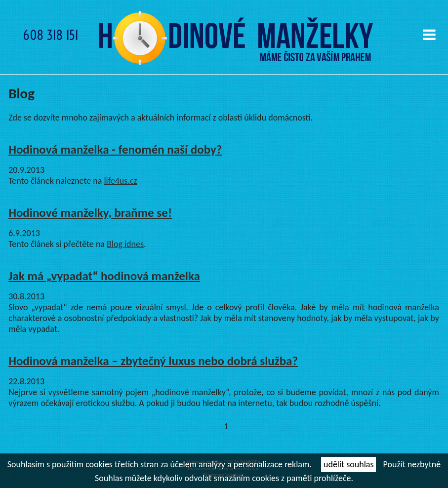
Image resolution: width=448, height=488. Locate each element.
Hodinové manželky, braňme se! (90, 213)
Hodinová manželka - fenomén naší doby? (115, 149)
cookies (99, 464)
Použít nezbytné (412, 464)
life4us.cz (120, 181)
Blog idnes (125, 244)
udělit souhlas (348, 464)
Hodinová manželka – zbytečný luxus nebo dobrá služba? (153, 361)
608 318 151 (51, 35)
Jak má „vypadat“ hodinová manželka (104, 276)
